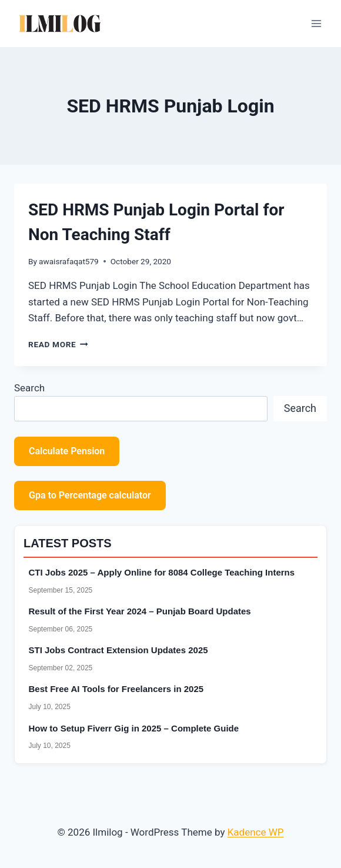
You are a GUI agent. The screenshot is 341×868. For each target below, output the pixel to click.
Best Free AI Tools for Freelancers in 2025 (116, 689)
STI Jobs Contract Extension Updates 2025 (118, 650)
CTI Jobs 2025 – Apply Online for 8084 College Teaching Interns (162, 572)
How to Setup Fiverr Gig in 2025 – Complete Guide (134, 728)
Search (29, 388)
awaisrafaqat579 (69, 261)
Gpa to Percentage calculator (90, 495)
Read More (58, 344)
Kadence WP (256, 832)
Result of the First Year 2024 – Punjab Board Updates (140, 611)
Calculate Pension (67, 451)
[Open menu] (316, 23)
